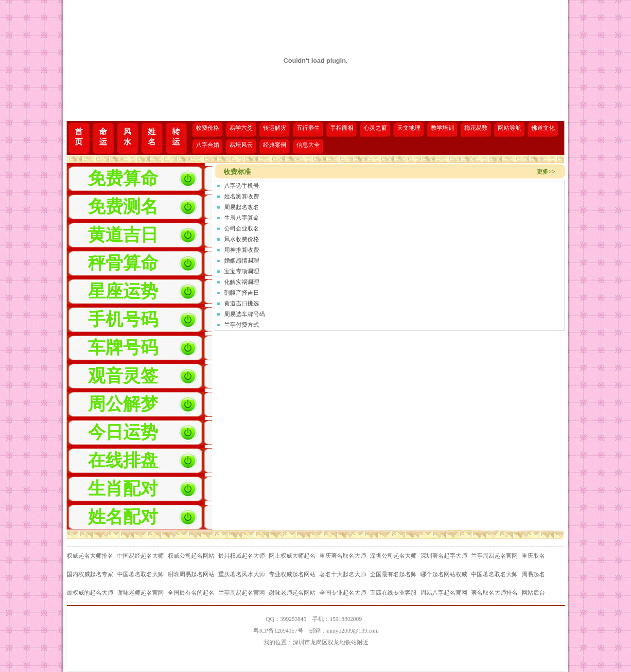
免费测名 (123, 207)
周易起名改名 (242, 207)
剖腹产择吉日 (242, 293)
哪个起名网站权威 (444, 574)
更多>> (546, 172)
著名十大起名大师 (343, 574)
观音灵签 (123, 376)
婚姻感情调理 (242, 261)
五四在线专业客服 (393, 593)
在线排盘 (123, 460)
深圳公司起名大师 (393, 556)
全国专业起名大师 (343, 593)
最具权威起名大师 (242, 556)
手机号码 (123, 319)
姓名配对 (123, 517)
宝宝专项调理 (242, 271)
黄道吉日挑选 (242, 303)
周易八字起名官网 (444, 593)
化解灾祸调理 (242, 282)
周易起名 (533, 574)
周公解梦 (123, 404)
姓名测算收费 (242, 196)
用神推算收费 (242, 250)
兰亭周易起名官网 (494, 556)
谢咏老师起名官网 (140, 593)
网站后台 (533, 593)
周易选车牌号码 (245, 314)
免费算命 (123, 178)
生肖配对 (123, 489)
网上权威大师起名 (292, 556)
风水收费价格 (242, 239)
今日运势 (123, 432)
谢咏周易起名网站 (191, 574)
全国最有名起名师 (393, 574)
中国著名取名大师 (140, 574)
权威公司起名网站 (191, 556)
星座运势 (123, 291)
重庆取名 (533, 556)
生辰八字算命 (242, 218)
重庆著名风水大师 (242, 574)
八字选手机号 (242, 186)
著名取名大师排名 (494, 593)
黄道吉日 (123, 235)
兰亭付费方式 (242, 325)
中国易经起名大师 (140, 556)
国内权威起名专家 (90, 574)
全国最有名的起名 (191, 593)
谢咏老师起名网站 (292, 593)
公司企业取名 (242, 229)
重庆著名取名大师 (343, 556)
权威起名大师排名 (90, 556)
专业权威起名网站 (292, 574)
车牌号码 (123, 348)
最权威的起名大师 (90, 593)
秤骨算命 (123, 263)
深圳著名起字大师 (444, 556)
